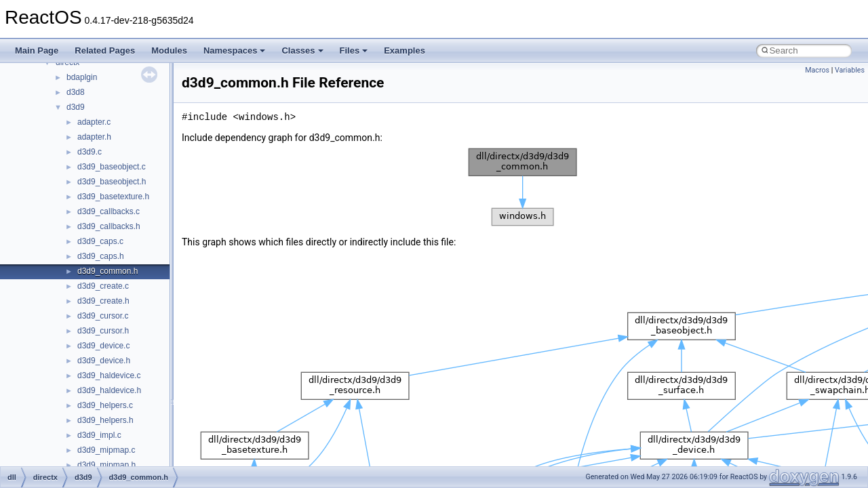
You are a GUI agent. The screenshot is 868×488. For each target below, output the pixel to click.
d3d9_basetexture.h (113, 197)
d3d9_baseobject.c (112, 167)
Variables (850, 70)
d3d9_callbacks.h (109, 226)
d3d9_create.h (103, 301)
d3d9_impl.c (99, 435)
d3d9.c (90, 152)
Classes (302, 50)
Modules (169, 50)
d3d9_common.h (107, 271)
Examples (405, 50)
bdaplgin (82, 77)
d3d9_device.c (103, 346)
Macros (817, 70)
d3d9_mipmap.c (106, 450)
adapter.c (94, 122)
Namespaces (235, 50)
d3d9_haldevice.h (109, 390)
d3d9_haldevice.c (109, 375)
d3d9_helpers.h (105, 420)
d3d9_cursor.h (103, 331)
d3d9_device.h (104, 361)
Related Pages (105, 50)
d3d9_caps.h (101, 256)
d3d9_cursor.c (103, 316)
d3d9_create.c (103, 286)
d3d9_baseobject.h (112, 182)
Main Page (37, 50)
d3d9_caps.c (100, 241)
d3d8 (76, 92)
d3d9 (76, 107)
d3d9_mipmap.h (106, 465)
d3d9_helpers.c (105, 405)
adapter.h (94, 137)
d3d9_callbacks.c (108, 211)
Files (354, 50)
